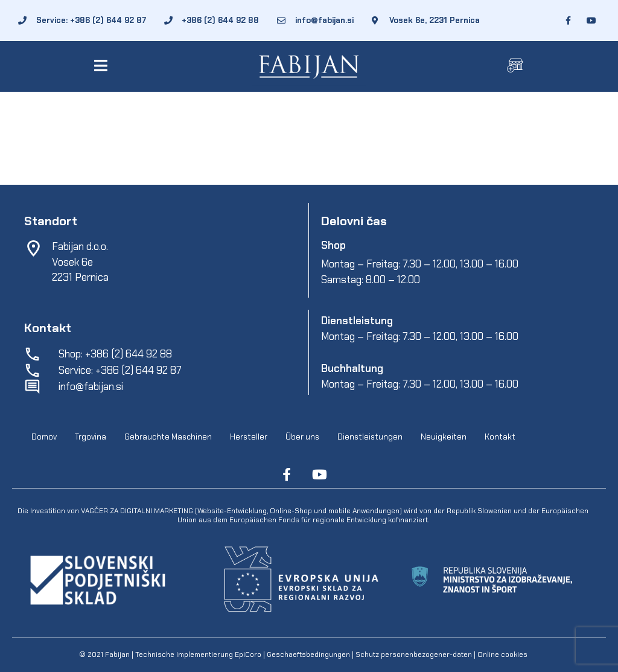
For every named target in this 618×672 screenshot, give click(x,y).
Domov (44, 437)
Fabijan (117, 654)
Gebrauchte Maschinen (168, 437)
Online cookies (502, 654)
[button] (103, 66)
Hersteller (249, 437)
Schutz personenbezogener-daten (414, 654)
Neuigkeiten (444, 437)
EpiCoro (248, 654)
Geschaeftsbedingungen (309, 654)
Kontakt (500, 437)
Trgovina (91, 437)
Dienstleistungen (370, 437)
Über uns (302, 437)
